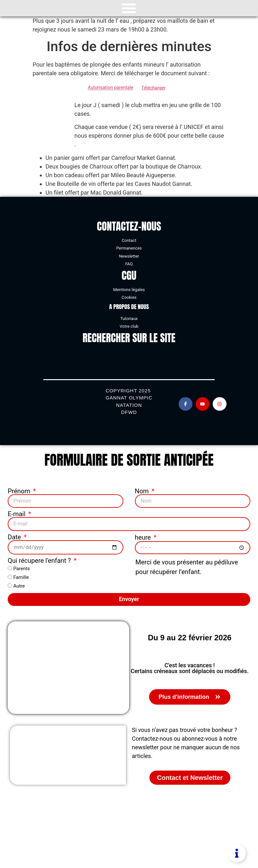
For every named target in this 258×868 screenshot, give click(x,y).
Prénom (20, 491)
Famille (21, 576)
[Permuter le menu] (129, 8)
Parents (21, 567)
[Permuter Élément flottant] (237, 853)
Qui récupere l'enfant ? (40, 559)
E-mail (17, 514)
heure (144, 536)
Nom (143, 491)
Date (15, 536)
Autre (19, 585)
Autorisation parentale (110, 88)
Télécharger (153, 88)
